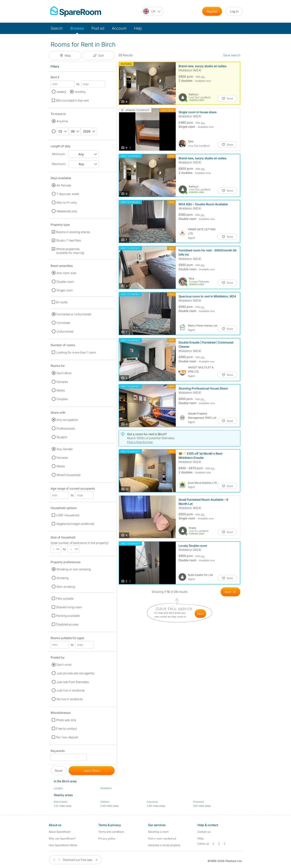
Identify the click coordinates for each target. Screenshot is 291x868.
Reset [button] (59, 771)
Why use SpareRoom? (62, 838)
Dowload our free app (75, 860)
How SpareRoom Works (63, 845)
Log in (234, 11)
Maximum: (59, 164)
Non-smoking (66, 587)
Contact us (204, 832)
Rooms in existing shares (73, 232)
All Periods (64, 185)
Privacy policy (107, 838)
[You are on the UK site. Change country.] (153, 11)
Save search (232, 55)
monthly (80, 92)
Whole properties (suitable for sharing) (70, 251)
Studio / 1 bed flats (68, 240)
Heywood (152, 802)
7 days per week (68, 194)
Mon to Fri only (67, 203)
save (200, 614)
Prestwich (199, 802)
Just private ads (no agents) (75, 673)
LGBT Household (68, 515)
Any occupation (67, 420)
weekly (61, 92)
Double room (65, 282)
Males (61, 390)
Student (62, 437)
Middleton (106, 788)
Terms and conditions (111, 832)
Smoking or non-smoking (74, 569)
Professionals (66, 428)
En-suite (62, 302)
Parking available (68, 616)
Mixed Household (68, 475)
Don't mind (64, 665)
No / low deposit (67, 737)
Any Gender (65, 449)
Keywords (58, 751)
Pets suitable (65, 598)
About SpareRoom (60, 832)
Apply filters (92, 771)
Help (138, 28)
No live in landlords (70, 699)
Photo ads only (66, 720)
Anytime (62, 121)
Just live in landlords (71, 690)
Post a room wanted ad (162, 838)
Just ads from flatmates (73, 682)
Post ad (98, 28)
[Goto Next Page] (230, 592)
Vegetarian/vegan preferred (75, 524)
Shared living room (69, 607)
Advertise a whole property (164, 845)
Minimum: (59, 154)
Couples (62, 399)
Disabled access (67, 624)
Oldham (105, 802)
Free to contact (67, 729)
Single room (65, 290)
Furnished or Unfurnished (74, 314)
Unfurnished (65, 331)
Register (212, 11)
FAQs (201, 838)
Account (119, 28)
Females (62, 382)
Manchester (61, 802)
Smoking (62, 578)
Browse (77, 28)
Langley (58, 788)
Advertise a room (158, 832)
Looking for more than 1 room (76, 352)
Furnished (63, 323)
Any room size (66, 273)
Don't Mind (64, 373)
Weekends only (67, 211)
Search (57, 28)
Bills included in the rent (72, 100)
